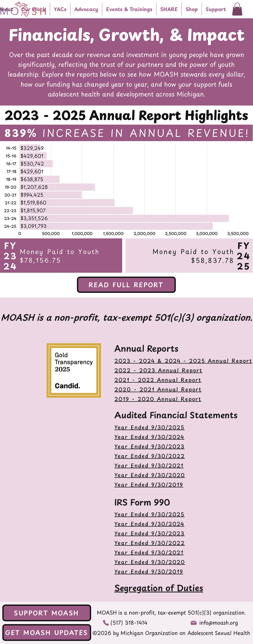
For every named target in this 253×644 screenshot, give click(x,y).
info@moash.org (219, 623)
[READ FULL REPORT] (126, 285)
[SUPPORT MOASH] (47, 613)
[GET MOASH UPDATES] (47, 633)
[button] (34, 9)
